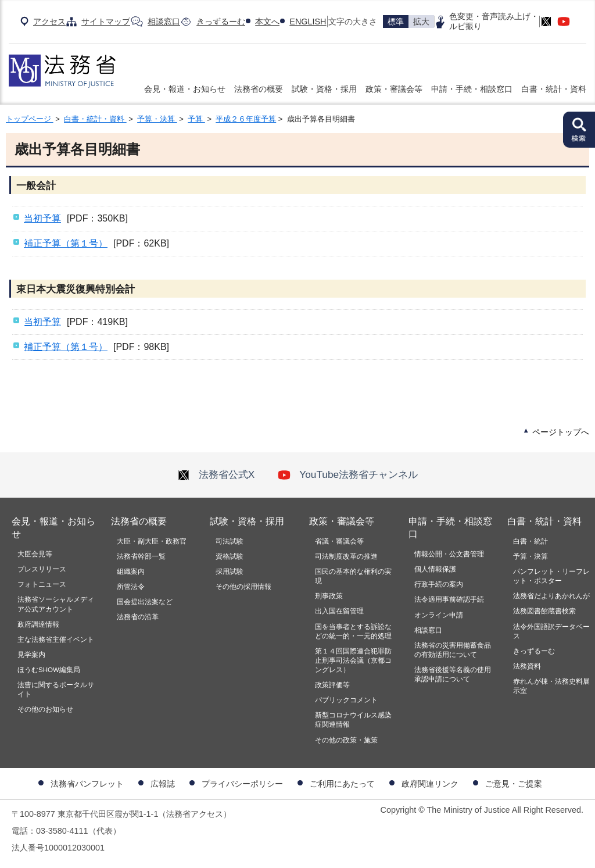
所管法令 (131, 587)
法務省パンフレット (87, 784)
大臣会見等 (35, 554)
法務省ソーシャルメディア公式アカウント (56, 604)
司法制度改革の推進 (346, 556)
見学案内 (31, 655)
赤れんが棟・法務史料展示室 (551, 686)
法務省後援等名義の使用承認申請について (453, 674)
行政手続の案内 (439, 584)
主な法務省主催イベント (56, 640)
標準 (396, 22)
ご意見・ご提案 (514, 784)
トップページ (30, 119)
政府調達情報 (38, 624)
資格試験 (230, 556)
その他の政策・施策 (346, 740)
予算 (196, 119)
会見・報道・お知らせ (185, 89)
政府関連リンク (430, 784)
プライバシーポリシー (242, 784)
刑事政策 (329, 596)
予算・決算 (157, 119)
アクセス (49, 22)
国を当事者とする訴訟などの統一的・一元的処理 (353, 631)
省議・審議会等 (339, 541)
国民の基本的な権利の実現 (353, 576)
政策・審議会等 (394, 89)
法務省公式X (216, 474)
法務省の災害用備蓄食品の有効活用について (453, 650)
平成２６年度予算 (246, 119)
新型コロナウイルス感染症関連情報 (353, 720)
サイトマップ (106, 22)
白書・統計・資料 (554, 89)
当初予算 (42, 218)
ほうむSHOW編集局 (49, 670)
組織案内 (131, 571)
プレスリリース (42, 569)
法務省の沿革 (138, 617)
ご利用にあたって (342, 784)
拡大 (421, 22)
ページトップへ (561, 432)
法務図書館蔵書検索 (544, 611)
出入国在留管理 (339, 611)
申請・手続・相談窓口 (472, 89)
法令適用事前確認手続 (449, 599)
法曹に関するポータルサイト (56, 690)
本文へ (267, 22)
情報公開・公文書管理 (449, 554)
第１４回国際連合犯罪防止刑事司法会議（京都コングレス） (353, 660)
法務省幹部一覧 (141, 556)
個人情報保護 (435, 569)
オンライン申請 (439, 615)
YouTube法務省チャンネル (348, 474)
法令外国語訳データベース (551, 631)
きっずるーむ (221, 22)
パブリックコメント (346, 700)
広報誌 (163, 784)
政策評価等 (332, 685)
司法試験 (230, 541)
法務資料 (527, 666)
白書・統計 (531, 541)
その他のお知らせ (45, 709)
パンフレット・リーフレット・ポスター (551, 576)
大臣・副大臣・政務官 (152, 541)
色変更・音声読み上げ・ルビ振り (494, 21)
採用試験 (230, 571)
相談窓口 (164, 22)
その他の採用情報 (243, 587)
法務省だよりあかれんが (551, 596)
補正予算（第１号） (66, 243)
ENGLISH (308, 22)
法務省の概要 (259, 89)
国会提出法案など (145, 602)
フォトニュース (42, 584)
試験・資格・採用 (324, 89)
